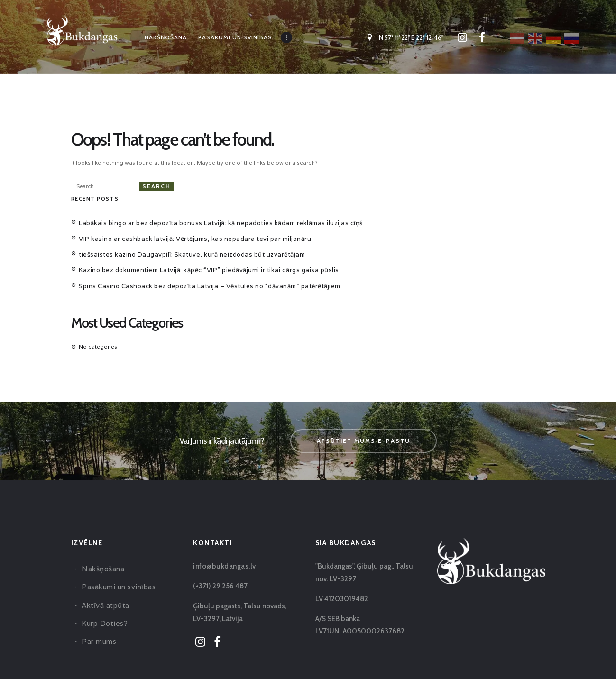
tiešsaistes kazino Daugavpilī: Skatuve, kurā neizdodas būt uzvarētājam (173, 241)
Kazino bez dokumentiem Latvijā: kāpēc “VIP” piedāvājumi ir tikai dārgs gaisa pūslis (189, 255)
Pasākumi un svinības (116, 568)
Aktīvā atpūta (104, 586)
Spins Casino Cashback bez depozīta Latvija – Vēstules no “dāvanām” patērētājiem (189, 268)
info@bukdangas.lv (222, 547)
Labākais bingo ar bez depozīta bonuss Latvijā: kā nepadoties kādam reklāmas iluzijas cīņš (199, 215)
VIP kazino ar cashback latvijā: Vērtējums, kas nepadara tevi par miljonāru (176, 228)
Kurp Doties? (103, 604)
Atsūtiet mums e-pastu (363, 421)
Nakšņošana (102, 549)
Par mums (98, 622)
